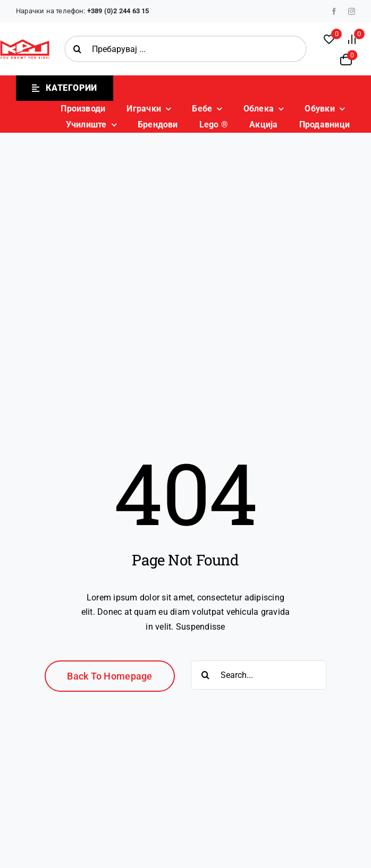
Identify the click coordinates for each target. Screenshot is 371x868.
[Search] (78, 49)
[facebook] (334, 11)
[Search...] (259, 675)
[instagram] (352, 11)
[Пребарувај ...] (186, 49)
